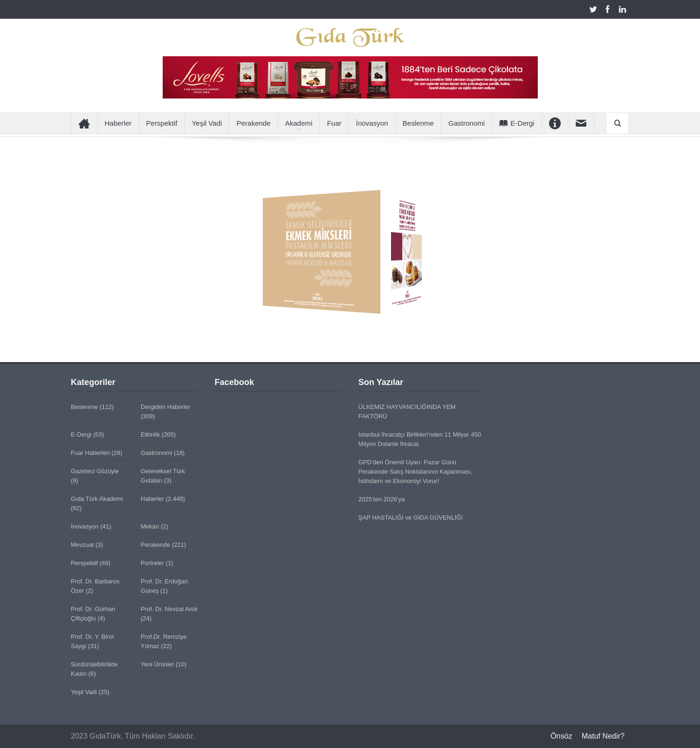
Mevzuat (82, 545)
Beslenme (418, 123)
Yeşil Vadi (207, 123)
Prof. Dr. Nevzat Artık (169, 609)
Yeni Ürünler (157, 664)
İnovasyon (372, 123)
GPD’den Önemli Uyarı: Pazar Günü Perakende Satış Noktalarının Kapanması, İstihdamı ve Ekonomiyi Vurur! (415, 472)
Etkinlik (150, 434)
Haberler (118, 123)
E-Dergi (517, 123)
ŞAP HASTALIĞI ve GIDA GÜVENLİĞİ (410, 518)
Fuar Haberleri (90, 453)
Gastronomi (467, 123)
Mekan (150, 526)
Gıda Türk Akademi (97, 499)
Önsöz (561, 736)
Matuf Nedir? (603, 736)
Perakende (253, 123)
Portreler (152, 563)
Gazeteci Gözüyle (95, 471)
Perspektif (162, 123)
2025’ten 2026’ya (381, 499)
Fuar (334, 123)
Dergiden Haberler (166, 407)
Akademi (299, 123)
